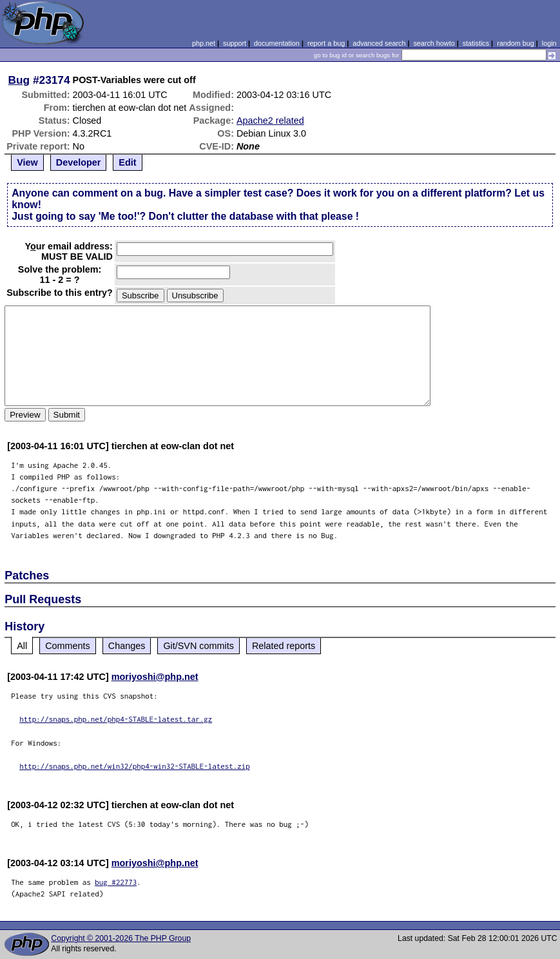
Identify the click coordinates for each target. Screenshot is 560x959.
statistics (476, 43)
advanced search (379, 43)
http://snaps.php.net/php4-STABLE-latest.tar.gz (116, 719)
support (235, 43)
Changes (127, 646)
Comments (68, 646)
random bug (516, 43)
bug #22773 (116, 882)
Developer (79, 162)
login (549, 43)
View (27, 162)
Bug (19, 80)
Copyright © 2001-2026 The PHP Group (121, 938)
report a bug (326, 43)
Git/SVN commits (198, 646)
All (22, 646)
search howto (434, 43)
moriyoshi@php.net (155, 677)
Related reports (284, 646)
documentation (277, 43)
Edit (127, 162)
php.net (204, 43)
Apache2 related (270, 121)
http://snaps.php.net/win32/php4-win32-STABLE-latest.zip (135, 766)
